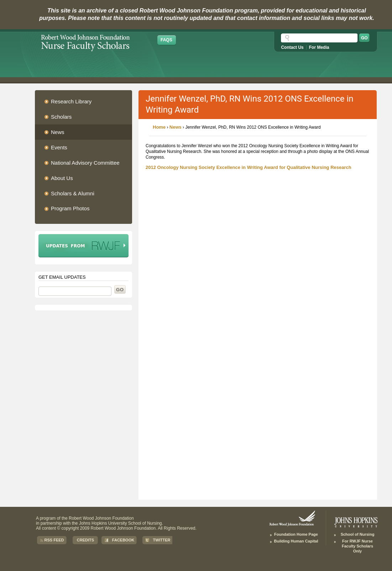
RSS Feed (54, 540)
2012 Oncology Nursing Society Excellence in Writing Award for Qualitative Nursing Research (249, 167)
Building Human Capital (296, 541)
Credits (85, 540)
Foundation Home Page (296, 534)
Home (159, 127)
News (176, 127)
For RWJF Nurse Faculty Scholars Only (357, 546)
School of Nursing (358, 534)
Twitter (162, 540)
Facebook (123, 540)
